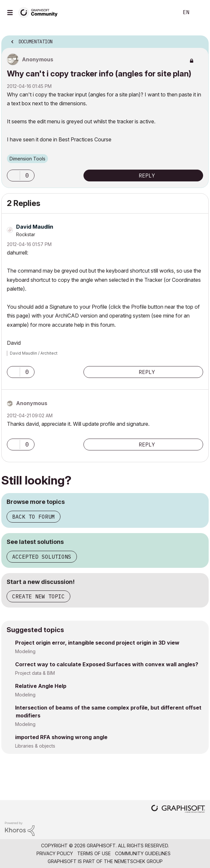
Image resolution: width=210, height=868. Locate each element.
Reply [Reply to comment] (147, 372)
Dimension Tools (27, 159)
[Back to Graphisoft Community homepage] (40, 12)
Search (164, 12)
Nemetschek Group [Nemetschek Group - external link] (139, 861)
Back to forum (34, 517)
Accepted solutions (42, 557)
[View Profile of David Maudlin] (35, 227)
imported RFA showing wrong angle (61, 737)
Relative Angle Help (41, 686)
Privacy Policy (55, 853)
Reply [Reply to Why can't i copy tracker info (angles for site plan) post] (147, 176)
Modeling (25, 651)
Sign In (199, 12)
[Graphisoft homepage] (178, 809)
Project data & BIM (35, 673)
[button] (13, 176)
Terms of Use (94, 853)
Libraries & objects (35, 746)
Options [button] (199, 40)
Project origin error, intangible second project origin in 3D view (97, 643)
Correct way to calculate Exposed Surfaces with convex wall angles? (107, 664)
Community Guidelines (143, 853)
